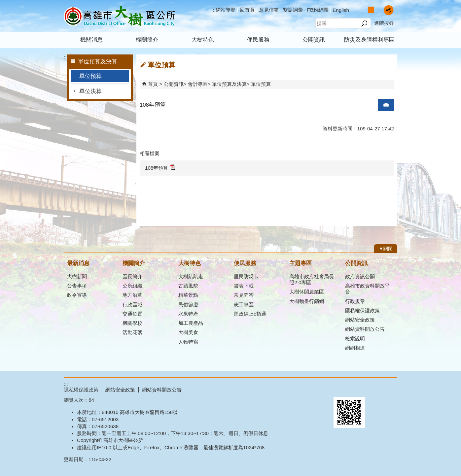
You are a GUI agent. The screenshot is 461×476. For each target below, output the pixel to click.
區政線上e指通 (250, 314)
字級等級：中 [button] (371, 10)
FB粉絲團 (318, 10)
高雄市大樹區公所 (120, 16)
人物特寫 (188, 342)
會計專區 (198, 84)
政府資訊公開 (360, 276)
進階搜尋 (384, 23)
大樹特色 (203, 40)
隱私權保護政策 (362, 310)
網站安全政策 (360, 320)
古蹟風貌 (188, 286)
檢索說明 (355, 339)
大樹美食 (188, 332)
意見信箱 (269, 10)
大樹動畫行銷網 (307, 301)
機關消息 (91, 40)
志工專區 (244, 305)
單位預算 (90, 76)
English (341, 10)
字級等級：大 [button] (378, 10)
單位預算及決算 (229, 84)
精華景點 (188, 295)
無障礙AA (373, 389)
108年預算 (160, 168)
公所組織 (132, 286)
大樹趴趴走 (191, 276)
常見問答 (244, 295)
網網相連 (355, 348)
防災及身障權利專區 (369, 40)
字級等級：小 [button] (364, 10)
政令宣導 (77, 295)
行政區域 (132, 305)
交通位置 (132, 314)
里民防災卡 (246, 276)
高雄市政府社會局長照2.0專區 (312, 279)
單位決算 (90, 91)
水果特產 (188, 314)
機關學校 (132, 323)
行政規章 (355, 301)
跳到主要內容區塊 (3, 3)
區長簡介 (132, 276)
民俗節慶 (188, 305)
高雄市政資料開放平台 (367, 289)
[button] (364, 23)
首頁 (153, 84)
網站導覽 (226, 10)
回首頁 (247, 10)
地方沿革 (132, 295)
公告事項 (77, 286)
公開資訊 (314, 40)
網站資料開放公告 (365, 329)
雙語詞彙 (293, 10)
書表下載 (244, 286)
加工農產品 (191, 323)
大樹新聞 (77, 276)
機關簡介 (147, 40)
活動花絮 (132, 332)
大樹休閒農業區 (307, 292)
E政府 (341, 388)
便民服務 (258, 40)
